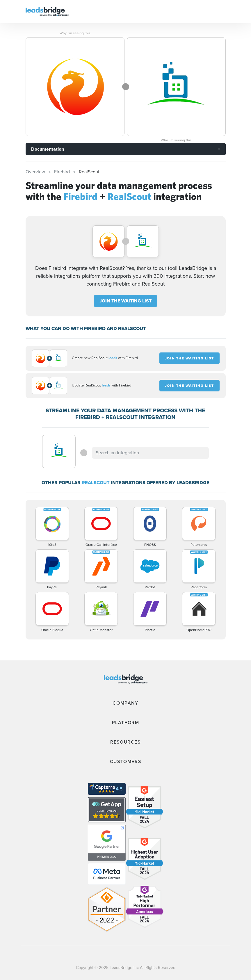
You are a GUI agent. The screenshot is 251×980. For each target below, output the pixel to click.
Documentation (48, 149)
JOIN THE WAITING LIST (125, 301)
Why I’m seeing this (75, 33)
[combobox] (150, 453)
